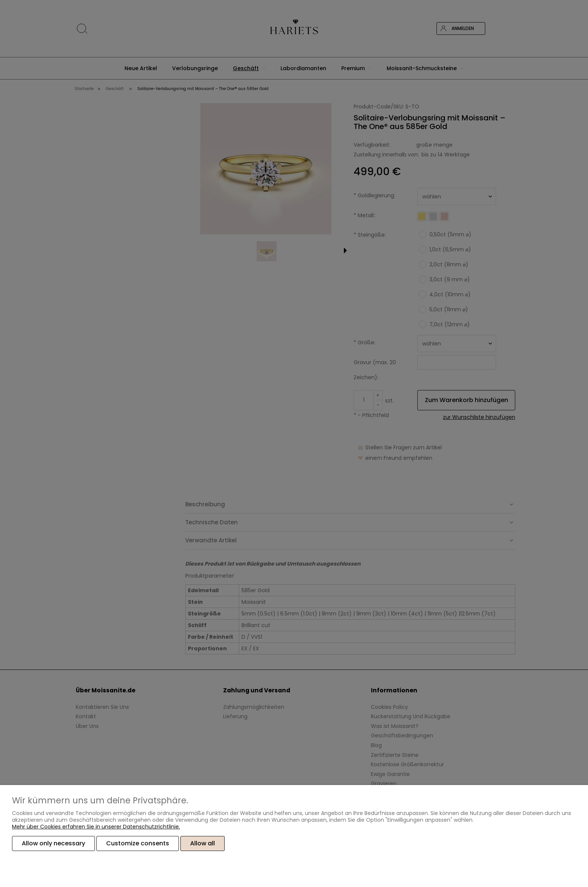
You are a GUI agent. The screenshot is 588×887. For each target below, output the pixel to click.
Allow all (202, 843)
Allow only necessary (53, 843)
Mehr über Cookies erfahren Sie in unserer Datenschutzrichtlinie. (96, 827)
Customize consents (138, 843)
